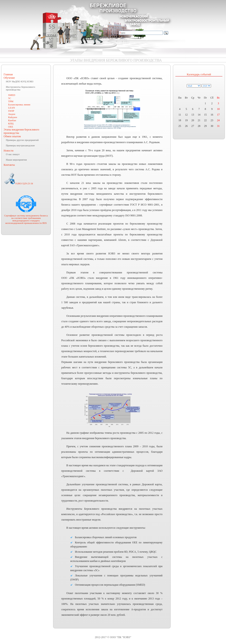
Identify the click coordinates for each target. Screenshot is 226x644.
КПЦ (11, 123)
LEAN (12, 108)
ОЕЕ (11, 127)
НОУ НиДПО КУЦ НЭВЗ (20, 81)
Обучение (9, 78)
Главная (8, 74)
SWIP (11, 111)
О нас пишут (13, 154)
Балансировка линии (19, 104)
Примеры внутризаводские (20, 145)
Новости (9, 151)
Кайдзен (13, 117)
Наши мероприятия (16, 160)
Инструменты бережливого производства (20, 88)
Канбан (12, 120)
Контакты (9, 165)
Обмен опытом (12, 136)
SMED (12, 95)
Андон (12, 114)
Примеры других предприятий (22, 140)
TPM (11, 101)
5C (10, 98)
